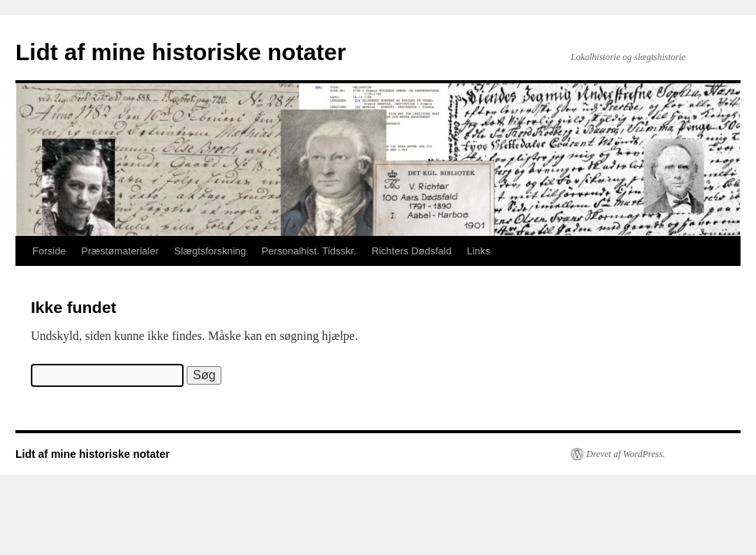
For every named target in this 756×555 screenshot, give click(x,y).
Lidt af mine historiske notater (181, 52)
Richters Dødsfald (412, 251)
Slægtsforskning (210, 251)
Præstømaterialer (120, 251)
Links (478, 251)
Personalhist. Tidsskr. (309, 251)
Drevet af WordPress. (626, 454)
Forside (49, 251)
